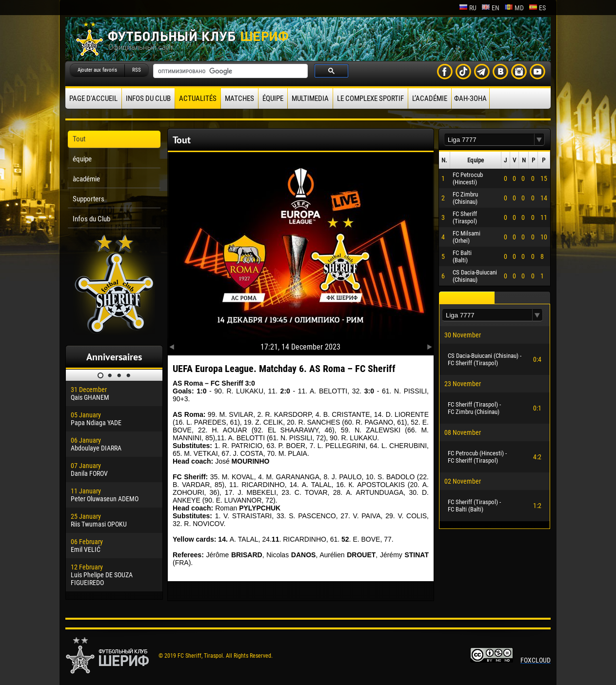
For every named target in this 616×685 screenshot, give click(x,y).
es (537, 8)
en (490, 8)
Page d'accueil (93, 98)
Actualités (198, 98)
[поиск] (229, 71)
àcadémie (86, 179)
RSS (137, 70)
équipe (273, 98)
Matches (239, 98)
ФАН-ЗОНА (470, 98)
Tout (79, 139)
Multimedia (310, 98)
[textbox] (489, 140)
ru (468, 8)
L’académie (430, 98)
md (514, 8)
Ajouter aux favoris (97, 70)
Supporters (89, 199)
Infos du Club (148, 98)
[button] (539, 140)
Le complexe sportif (370, 98)
